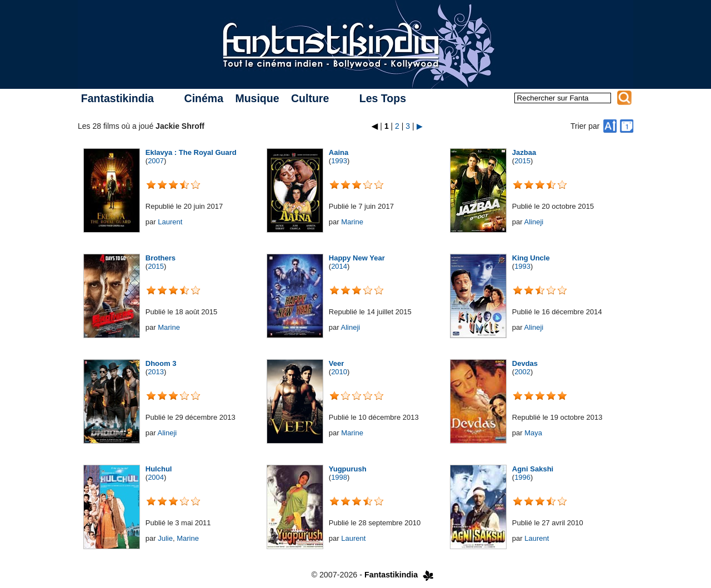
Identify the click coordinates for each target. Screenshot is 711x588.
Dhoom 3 (161, 363)
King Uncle (531, 258)
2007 (156, 161)
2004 (156, 477)
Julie (165, 538)
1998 (339, 477)
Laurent (170, 222)
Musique (257, 98)
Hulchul (159, 469)
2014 (339, 266)
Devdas (525, 363)
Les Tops (383, 98)
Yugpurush (348, 469)
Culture (310, 98)
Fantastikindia (117, 98)
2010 (339, 372)
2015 (522, 161)
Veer (336, 363)
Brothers (161, 258)
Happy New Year (357, 258)
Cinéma (204, 98)
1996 (522, 477)
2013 (156, 372)
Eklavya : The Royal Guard (191, 152)
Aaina (339, 152)
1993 (339, 161)
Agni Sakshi (533, 469)
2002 (522, 372)
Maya (533, 433)
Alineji (534, 222)
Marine (352, 222)
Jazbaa (524, 152)
